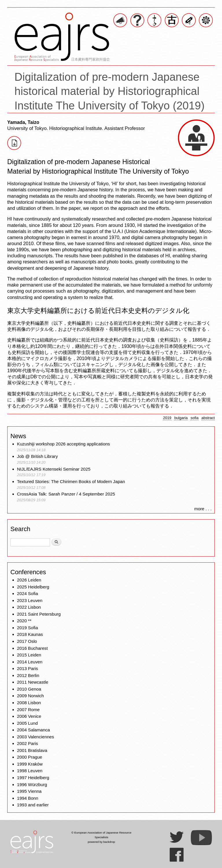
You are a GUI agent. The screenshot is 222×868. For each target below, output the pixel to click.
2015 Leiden (29, 655)
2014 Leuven (30, 662)
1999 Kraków (30, 764)
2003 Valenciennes (36, 737)
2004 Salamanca (34, 730)
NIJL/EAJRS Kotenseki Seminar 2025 (54, 469)
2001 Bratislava (32, 750)
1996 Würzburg (32, 784)
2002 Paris (28, 743)
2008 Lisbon (29, 703)
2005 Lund (27, 723)
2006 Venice (29, 716)
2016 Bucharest (32, 648)
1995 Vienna (29, 791)
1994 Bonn (28, 798)
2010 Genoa (29, 689)
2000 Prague (30, 757)
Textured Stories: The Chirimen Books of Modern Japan (71, 481)
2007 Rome (28, 710)
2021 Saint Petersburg (39, 614)
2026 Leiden (29, 580)
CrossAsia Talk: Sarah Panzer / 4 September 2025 (66, 494)
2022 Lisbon (29, 607)
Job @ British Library (37, 456)
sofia (195, 418)
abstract (208, 418)
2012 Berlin (28, 675)
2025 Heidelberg (33, 587)
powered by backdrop (101, 842)
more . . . (203, 509)
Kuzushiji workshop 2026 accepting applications (64, 444)
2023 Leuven (30, 600)
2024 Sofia (28, 593)
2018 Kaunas (30, 634)
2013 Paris (28, 668)
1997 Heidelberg (33, 778)
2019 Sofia (28, 628)
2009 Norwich (30, 696)
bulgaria (181, 418)
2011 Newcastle (33, 682)
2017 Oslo (27, 641)
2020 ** (24, 621)
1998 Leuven (30, 771)
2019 (167, 418)
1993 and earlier (33, 805)
